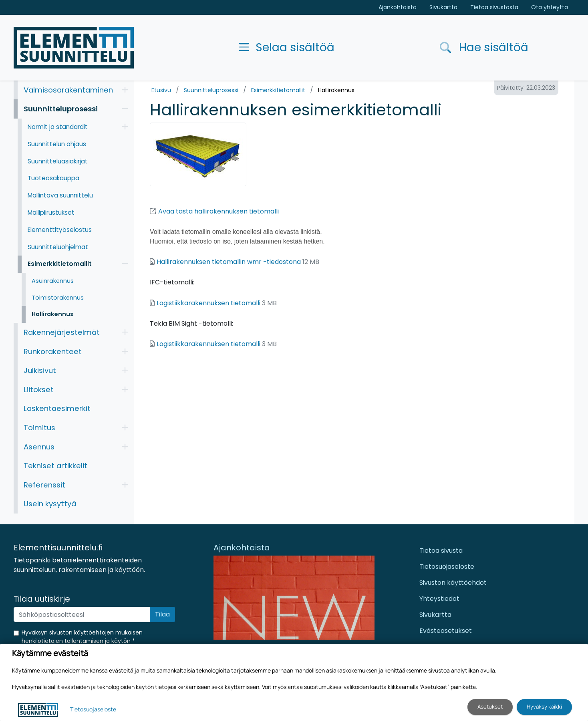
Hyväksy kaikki (544, 707)
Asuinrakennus (53, 281)
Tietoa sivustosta (494, 7)
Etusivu (161, 90)
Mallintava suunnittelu (60, 195)
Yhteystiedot (439, 599)
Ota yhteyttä (550, 7)
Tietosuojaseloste (447, 567)
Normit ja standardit (58, 127)
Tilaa (162, 614)
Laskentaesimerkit (57, 408)
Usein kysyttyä (50, 504)
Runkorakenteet (53, 351)
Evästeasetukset (446, 631)
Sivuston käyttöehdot (453, 583)
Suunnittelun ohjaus (57, 144)
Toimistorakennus (58, 298)
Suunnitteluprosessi (211, 90)
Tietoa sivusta (441, 551)
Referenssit (44, 485)
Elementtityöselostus (60, 230)
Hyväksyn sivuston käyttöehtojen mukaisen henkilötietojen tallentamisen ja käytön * (82, 637)
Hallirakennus (336, 90)
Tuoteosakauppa (53, 178)
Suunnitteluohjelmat (58, 247)
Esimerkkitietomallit (278, 90)
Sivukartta (443, 7)
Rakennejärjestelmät (62, 332)
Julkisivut (40, 370)
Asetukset (490, 707)
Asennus (39, 447)
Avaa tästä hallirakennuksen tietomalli (214, 211)
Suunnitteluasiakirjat (58, 161)
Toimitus (39, 428)
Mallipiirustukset (51, 212)
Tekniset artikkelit (55, 466)
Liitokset (39, 390)
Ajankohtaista (398, 7)
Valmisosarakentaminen (68, 90)
